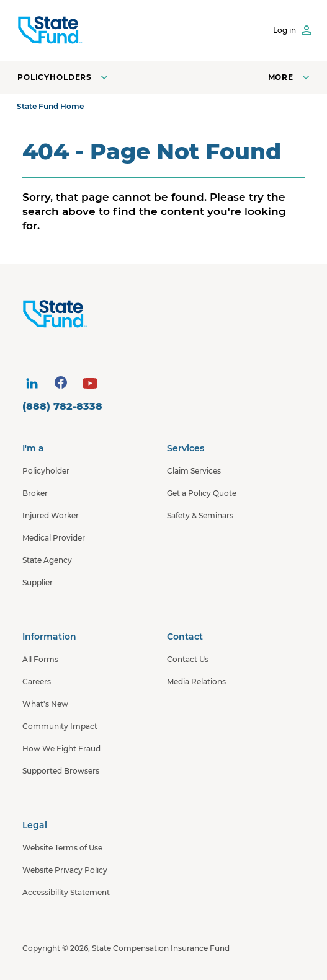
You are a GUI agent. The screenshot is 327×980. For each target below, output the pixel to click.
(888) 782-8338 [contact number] (62, 406)
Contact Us (188, 659)
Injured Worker (51, 515)
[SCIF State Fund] (50, 30)
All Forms (40, 659)
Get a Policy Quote (202, 493)
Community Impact (60, 726)
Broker (35, 493)
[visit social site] (32, 384)
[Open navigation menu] (290, 77)
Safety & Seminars (200, 515)
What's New (45, 704)
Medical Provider (54, 538)
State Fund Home (50, 106)
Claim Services (194, 471)
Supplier (38, 582)
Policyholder (46, 471)
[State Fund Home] (167, 314)
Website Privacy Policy (65, 870)
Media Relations (196, 682)
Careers (37, 682)
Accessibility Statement (66, 892)
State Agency (47, 560)
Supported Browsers (61, 771)
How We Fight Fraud (61, 748)
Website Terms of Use (62, 848)
